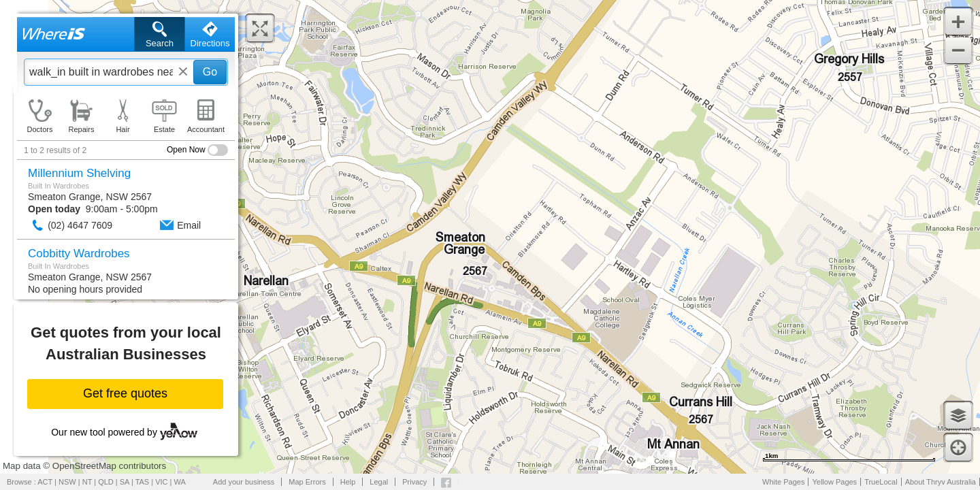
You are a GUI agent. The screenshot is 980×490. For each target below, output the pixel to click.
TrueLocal (881, 482)
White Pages (783, 482)
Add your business (244, 482)
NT (87, 482)
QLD (106, 482)
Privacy (414, 482)
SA (125, 482)
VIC (161, 482)
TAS (143, 482)
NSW (67, 482)
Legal (379, 482)
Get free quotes (125, 393)
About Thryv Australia (941, 482)
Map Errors (307, 482)
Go (210, 72)
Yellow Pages (834, 482)
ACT (45, 482)
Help (348, 482)
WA (180, 482)
